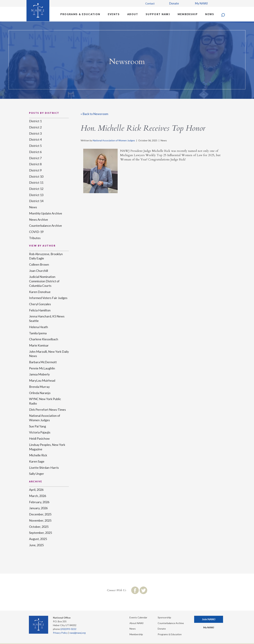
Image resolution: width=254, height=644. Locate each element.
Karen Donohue (40, 292)
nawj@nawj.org (78, 633)
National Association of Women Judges (114, 140)
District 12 (36, 189)
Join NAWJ (209, 619)
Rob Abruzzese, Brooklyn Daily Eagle (46, 256)
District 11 (36, 182)
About (133, 14)
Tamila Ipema (38, 333)
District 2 (35, 127)
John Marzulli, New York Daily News (49, 354)
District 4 (35, 139)
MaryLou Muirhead (42, 380)
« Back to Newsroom (94, 114)
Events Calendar (138, 617)
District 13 (36, 195)
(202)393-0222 (68, 629)
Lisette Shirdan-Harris (44, 468)
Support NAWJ (158, 14)
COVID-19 (36, 232)
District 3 (35, 133)
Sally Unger (37, 474)
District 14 (36, 201)
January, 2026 (38, 508)
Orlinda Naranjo (40, 393)
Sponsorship (164, 617)
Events (114, 14)
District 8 (35, 164)
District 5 (35, 146)
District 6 (35, 152)
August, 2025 (38, 539)
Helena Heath (39, 327)
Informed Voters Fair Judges (48, 298)
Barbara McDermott (43, 362)
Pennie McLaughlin (42, 368)
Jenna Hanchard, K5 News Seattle (47, 318)
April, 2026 (36, 490)
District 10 (36, 176)
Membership (188, 14)
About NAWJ (136, 623)
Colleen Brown (39, 264)
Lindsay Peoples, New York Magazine (47, 447)
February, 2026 (39, 502)
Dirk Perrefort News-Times (47, 410)
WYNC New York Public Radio (45, 401)
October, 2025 (39, 527)
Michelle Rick (38, 455)
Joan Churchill (39, 271)
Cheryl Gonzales (40, 304)
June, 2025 (36, 545)
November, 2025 (40, 520)
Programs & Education (80, 14)
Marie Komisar (39, 345)
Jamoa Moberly (39, 374)
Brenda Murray (39, 387)
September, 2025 (40, 533)
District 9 (35, 170)
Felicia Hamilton (40, 310)
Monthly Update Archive (46, 213)
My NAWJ (201, 3)
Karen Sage (37, 461)
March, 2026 (38, 496)
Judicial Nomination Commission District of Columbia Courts (44, 281)
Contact (150, 3)
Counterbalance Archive (45, 226)
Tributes (35, 238)
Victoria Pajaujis (40, 432)
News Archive (39, 219)
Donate (174, 3)
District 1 (35, 121)
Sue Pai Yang (37, 426)
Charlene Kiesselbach (44, 339)
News (210, 14)
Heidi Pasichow (39, 438)
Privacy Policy (60, 633)
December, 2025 (40, 514)
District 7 (35, 158)
